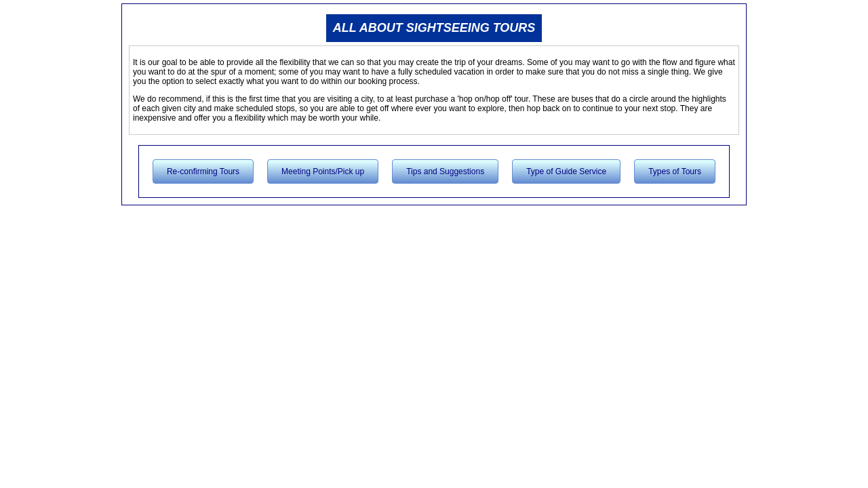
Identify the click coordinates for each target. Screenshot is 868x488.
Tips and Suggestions (445, 171)
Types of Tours (675, 171)
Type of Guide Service (566, 171)
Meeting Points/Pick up (323, 171)
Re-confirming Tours (203, 171)
